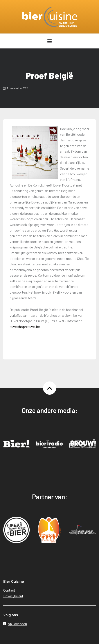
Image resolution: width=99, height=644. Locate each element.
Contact (9, 590)
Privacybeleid (13, 596)
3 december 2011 (16, 88)
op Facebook (15, 624)
